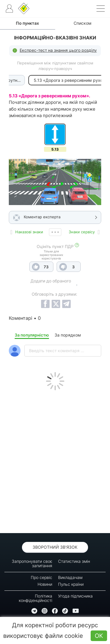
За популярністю (32, 335)
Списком (83, 23)
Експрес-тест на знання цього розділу (58, 50)
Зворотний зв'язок (55, 547)
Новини (45, 584)
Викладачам (70, 577)
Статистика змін (74, 561)
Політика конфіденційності (35, 598)
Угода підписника (75, 596)
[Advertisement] (55, 460)
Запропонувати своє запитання (32, 563)
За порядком (68, 335)
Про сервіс (42, 577)
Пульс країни (71, 584)
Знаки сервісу (82, 232)
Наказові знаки (29, 232)
